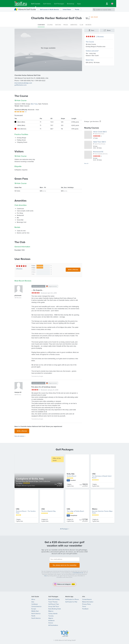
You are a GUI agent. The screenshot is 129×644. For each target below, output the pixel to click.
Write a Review (73, 270)
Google (41, 376)
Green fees (90, 60)
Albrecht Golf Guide (27, 9)
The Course (90, 42)
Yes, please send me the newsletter (64, 564)
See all (86, 163)
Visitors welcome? (92, 51)
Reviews (19, 269)
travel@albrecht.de (78, 571)
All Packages (64, 528)
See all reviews (19, 436)
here (46, 574)
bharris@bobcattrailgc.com (23, 83)
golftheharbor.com (21, 85)
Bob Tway (34, 104)
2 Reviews (100, 37)
